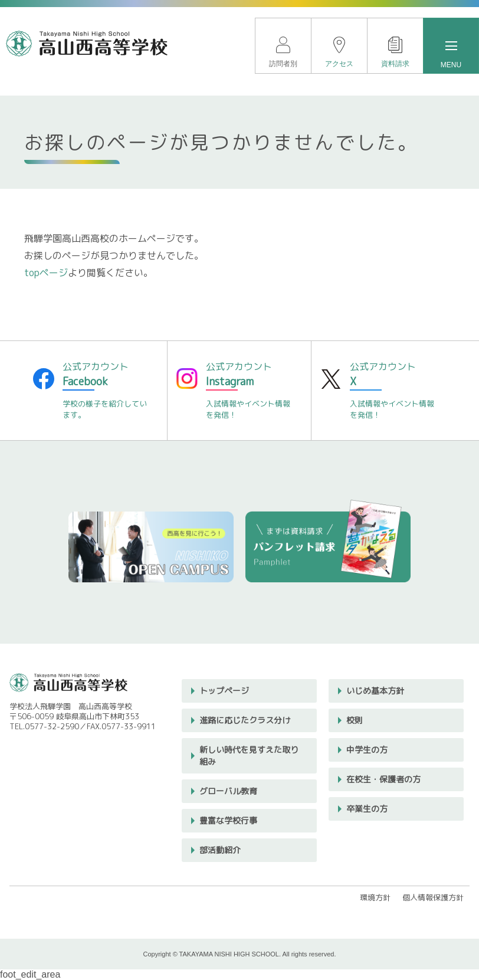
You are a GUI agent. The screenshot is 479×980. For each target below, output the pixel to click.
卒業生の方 (367, 809)
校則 (355, 720)
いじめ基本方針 (375, 691)
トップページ (224, 691)
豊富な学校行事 (228, 820)
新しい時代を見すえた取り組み (249, 756)
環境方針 (375, 897)
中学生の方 (367, 750)
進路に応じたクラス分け (245, 720)
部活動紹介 (220, 850)
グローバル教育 (228, 791)
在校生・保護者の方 (383, 779)
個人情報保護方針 (433, 897)
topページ (46, 273)
